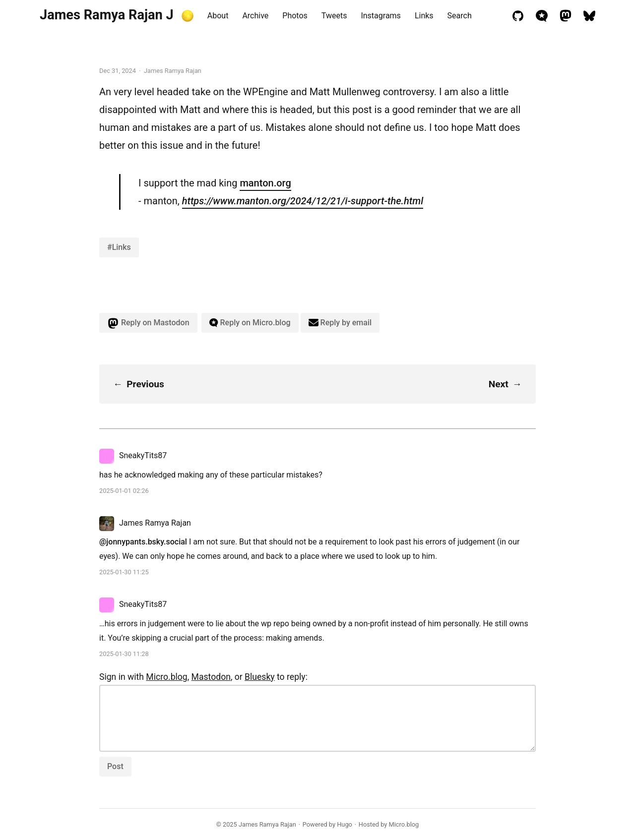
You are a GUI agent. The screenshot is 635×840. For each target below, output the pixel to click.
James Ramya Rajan (267, 824)
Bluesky (260, 677)
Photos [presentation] (295, 16)
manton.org (265, 183)
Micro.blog (166, 677)
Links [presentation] (424, 16)
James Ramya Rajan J (107, 15)
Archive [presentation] (255, 16)
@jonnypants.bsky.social (143, 542)
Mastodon (211, 677)
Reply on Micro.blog (250, 323)
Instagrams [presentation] (381, 16)
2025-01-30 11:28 (124, 654)
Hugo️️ (345, 824)
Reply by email (340, 323)
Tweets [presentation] (334, 16)
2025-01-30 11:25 (124, 572)
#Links (119, 247)
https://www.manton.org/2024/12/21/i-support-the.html (303, 201)
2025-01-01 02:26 (124, 491)
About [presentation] (218, 16)
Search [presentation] (460, 16)
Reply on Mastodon (148, 323)
